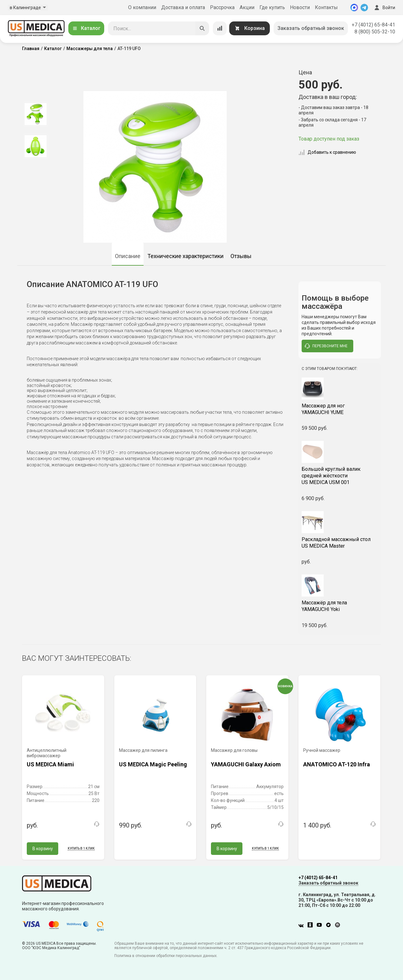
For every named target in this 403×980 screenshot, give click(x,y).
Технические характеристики (185, 256)
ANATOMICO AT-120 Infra (337, 764)
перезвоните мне (326, 346)
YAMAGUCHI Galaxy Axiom (246, 764)
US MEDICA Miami (50, 764)
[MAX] (354, 8)
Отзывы (241, 256)
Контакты (326, 7)
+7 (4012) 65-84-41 (373, 25)
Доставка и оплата (183, 7)
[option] (35, 114)
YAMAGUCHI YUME (340, 409)
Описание (128, 256)
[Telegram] (364, 8)
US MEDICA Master (340, 543)
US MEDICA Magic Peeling (153, 764)
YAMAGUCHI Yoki (340, 606)
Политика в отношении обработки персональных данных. (166, 956)
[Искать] (202, 28)
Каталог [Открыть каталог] (86, 28)
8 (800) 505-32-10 (375, 32)
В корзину (43, 849)
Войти (384, 8)
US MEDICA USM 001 (340, 476)
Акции (247, 7)
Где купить (272, 7)
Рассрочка (222, 7)
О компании (142, 7)
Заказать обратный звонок (311, 28)
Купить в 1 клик (81, 848)
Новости (300, 7)
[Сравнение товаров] (220, 28)
